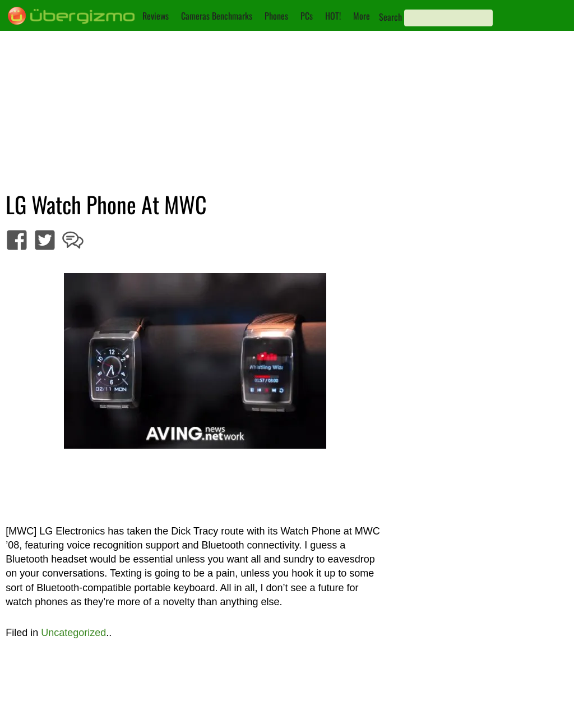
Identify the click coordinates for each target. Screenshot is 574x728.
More (362, 16)
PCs (307, 16)
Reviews (156, 16)
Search (390, 17)
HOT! (333, 16)
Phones (276, 16)
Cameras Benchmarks (217, 16)
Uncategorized (73, 633)
